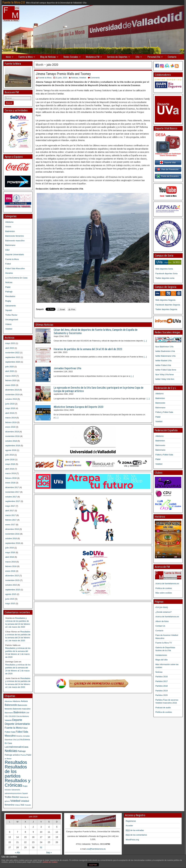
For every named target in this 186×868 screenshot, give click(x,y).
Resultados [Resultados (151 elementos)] (16, 762)
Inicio (8, 57)
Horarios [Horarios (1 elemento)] (19, 736)
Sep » (49, 852)
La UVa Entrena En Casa (16, 278)
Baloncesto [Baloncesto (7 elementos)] (11, 705)
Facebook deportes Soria (166, 274)
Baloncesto (160, 403)
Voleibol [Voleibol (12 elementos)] (15, 801)
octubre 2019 (11, 399)
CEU (7, 250)
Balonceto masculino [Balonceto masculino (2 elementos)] (22, 709)
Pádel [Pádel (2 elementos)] (29, 755)
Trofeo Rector (11, 315)
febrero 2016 (11, 566)
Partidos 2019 (162, 691)
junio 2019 (10, 404)
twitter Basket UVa (164, 360)
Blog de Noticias (48, 57)
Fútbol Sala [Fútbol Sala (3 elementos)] (10, 732)
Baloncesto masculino (15, 241)
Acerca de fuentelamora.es (167, 584)
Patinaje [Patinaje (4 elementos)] (22, 751)
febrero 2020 (11, 380)
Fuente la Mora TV (164, 643)
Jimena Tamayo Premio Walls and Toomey (63, 74)
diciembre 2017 (12, 487)
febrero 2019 (11, 422)
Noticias (75, 78)
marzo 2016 (11, 562)
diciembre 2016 (12, 529)
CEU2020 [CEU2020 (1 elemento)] (12, 716)
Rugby (8, 301)
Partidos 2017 (162, 681)
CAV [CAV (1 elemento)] (28, 713)
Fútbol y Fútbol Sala (164, 412)
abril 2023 (10, 348)
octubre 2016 (11, 538)
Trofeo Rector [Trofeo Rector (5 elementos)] (12, 797)
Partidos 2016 (162, 677)
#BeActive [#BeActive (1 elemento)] (8, 701)
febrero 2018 (11, 478)
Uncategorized (12, 320)
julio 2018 (10, 455)
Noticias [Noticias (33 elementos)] (11, 751)
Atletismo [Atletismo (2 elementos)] (16, 701)
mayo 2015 (10, 603)
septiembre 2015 (13, 590)
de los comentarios (136, 835)
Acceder (129, 826)
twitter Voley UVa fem (165, 379)
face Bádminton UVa (164, 347)
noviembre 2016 (12, 534)
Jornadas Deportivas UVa (67, 368)
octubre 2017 (11, 497)
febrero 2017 (11, 520)
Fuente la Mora (25, 57)
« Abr (18, 852)
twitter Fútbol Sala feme (166, 370)
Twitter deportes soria (165, 278)
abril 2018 (10, 469)
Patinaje (9, 292)
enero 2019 (10, 427)
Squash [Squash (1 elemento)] (25, 793)
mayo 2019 (10, 408)
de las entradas (135, 830)
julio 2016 (10, 548)
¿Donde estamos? (164, 612)
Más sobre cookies (164, 593)
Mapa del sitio (162, 660)
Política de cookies (164, 588)
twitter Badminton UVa (165, 351)
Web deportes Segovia (165, 300)
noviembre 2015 (12, 580)
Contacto (172, 57)
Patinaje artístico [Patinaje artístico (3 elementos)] (12, 755)
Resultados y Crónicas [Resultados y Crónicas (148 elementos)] (18, 783)
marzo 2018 (11, 473)
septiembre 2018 (13, 446)
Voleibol (83, 78)
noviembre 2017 (12, 492)
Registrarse (131, 821)
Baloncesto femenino (15, 236)
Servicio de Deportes (117, 57)
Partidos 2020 (162, 695)
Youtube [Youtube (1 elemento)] (28, 805)
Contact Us (160, 626)
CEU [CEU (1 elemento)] (6, 716)
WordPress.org (132, 840)
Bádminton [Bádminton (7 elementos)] (20, 712)
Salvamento (11, 306)
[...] (145, 341)
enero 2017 (10, 525)
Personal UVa (154, 57)
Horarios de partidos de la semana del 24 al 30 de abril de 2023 (88, 349)
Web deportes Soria (164, 269)
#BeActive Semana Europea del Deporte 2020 (78, 407)
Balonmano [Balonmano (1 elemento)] (9, 713)
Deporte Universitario (15, 254)
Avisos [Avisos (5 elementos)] (24, 701)
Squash (9, 310)
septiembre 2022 (13, 357)
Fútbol (8, 264)
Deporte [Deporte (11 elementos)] (17, 720)
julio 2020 (10, 367)
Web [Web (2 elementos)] (22, 805)
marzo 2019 (11, 418)
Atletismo (9, 222)
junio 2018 (10, 460)
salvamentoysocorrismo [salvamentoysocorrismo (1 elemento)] (13, 793)
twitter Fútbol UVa (163, 365)
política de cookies (50, 862)
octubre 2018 (11, 441)
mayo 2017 (10, 506)
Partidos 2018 (162, 686)
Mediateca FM (93, 57)
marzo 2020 (11, 376)
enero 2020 (10, 385)
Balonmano (10, 245)
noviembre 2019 (12, 394)
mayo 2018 (10, 464)
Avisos (8, 227)
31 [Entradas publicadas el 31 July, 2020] (41, 847)
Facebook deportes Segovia (168, 305)
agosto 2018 (11, 450)
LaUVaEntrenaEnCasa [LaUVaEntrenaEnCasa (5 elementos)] (16, 747)
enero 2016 (10, 571)
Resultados (10, 296)
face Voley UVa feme (165, 375)
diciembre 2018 (12, 432)
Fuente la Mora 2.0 (14, 2)
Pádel (8, 287)
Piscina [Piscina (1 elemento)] (23, 755)
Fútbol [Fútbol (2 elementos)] (25, 728)
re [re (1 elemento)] (5, 759)
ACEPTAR (93, 865)
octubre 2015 (11, 585)
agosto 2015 (11, 594)
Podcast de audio (163, 708)
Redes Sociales (71, 57)
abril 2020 (10, 371)
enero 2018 (10, 483)
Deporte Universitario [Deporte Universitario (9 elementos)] (17, 724)
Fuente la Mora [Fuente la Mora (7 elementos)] (13, 728)
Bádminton (10, 231)
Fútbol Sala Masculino (15, 268)
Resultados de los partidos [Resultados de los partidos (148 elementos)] (16, 771)
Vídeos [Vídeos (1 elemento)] (17, 805)
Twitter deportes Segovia (166, 309)
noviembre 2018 (12, 436)
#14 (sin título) (162, 607)
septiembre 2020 (13, 362)
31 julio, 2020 (61, 78)
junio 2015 (10, 599)
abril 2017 (10, 511)
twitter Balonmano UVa (165, 356)
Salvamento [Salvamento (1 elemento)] (16, 790)
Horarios (9, 273)
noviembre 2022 (12, 353)
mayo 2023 (10, 343)
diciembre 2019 (12, 390)
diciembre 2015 (12, 576)
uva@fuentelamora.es (96, 849)
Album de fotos (162, 621)
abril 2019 (10, 413)
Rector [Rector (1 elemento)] (9, 759)
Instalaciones (161, 655)
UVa (137, 57)
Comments (95, 78)
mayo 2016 (10, 552)
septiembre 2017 (13, 501)
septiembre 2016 (13, 543)
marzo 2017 (11, 515)
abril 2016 (10, 557)
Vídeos (8, 324)
